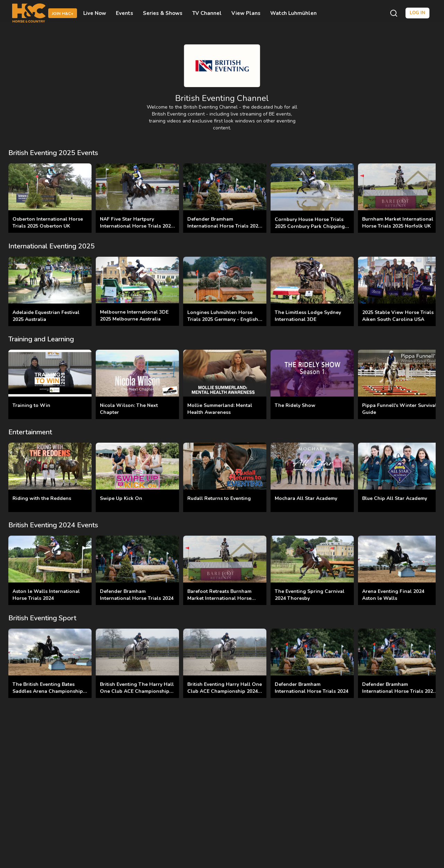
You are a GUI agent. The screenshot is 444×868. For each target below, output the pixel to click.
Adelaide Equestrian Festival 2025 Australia (46, 316)
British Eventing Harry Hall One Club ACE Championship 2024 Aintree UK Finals (225, 691)
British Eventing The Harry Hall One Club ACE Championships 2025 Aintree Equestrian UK (137, 691)
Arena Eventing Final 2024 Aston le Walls (393, 595)
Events (125, 13)
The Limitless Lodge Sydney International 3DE (308, 316)
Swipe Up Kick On (121, 498)
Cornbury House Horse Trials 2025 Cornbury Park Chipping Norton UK (310, 226)
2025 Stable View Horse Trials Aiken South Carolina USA (398, 316)
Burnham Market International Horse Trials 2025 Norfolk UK (398, 223)
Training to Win (31, 405)
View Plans (246, 13)
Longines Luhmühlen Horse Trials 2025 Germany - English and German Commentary (223, 319)
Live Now (95, 13)
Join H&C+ (63, 14)
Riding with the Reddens (42, 498)
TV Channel (207, 13)
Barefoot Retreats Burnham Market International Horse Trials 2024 (219, 598)
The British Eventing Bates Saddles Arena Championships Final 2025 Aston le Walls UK (49, 691)
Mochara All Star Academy (306, 498)
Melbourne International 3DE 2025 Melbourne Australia (134, 316)
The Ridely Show (295, 405)
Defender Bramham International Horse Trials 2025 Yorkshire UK (224, 226)
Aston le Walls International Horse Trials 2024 (46, 595)
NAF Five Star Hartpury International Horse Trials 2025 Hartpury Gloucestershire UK (137, 226)
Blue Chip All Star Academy (395, 498)
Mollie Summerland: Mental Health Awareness (220, 409)
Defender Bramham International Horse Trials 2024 (137, 595)
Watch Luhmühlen (293, 13)
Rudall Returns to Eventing (219, 498)
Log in (417, 13)
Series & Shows (163, 13)
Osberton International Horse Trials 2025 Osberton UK (48, 223)
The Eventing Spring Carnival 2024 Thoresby (310, 595)
